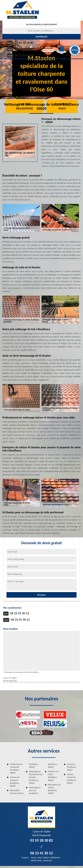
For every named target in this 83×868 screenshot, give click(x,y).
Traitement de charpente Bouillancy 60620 (16, 769)
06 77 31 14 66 (24, 55)
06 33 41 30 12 (24, 49)
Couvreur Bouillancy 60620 (72, 767)
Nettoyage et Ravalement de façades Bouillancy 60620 (36, 777)
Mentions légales (41, 861)
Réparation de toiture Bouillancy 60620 (54, 789)
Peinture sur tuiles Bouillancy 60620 (53, 776)
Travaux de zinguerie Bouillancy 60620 (15, 782)
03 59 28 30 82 (24, 43)
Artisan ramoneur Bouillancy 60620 (72, 779)
